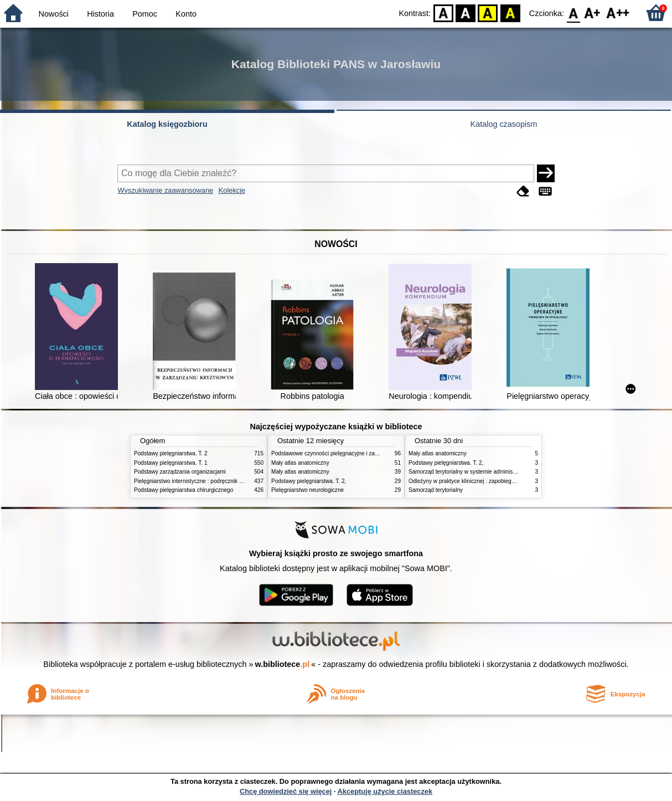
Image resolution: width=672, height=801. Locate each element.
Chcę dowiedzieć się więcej (286, 791)
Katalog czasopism (504, 124)
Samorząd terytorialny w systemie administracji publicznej (480, 472)
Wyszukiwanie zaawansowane (165, 190)
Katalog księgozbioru (167, 124)
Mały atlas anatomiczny (300, 463)
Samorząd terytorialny (436, 490)
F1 (593, 12)
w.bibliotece (283, 664)
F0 (573, 12)
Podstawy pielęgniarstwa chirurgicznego (183, 490)
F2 (618, 12)
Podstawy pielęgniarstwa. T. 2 (171, 453)
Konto (186, 14)
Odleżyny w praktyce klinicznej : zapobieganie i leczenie (478, 481)
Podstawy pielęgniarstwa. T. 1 (171, 463)
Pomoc (145, 14)
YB (488, 12)
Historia (100, 14)
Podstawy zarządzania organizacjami (180, 472)
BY (510, 12)
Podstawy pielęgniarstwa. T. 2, (309, 481)
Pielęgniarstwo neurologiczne (307, 490)
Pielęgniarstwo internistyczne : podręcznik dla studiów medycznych (217, 481)
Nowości (54, 14)
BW (466, 12)
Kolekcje (232, 190)
